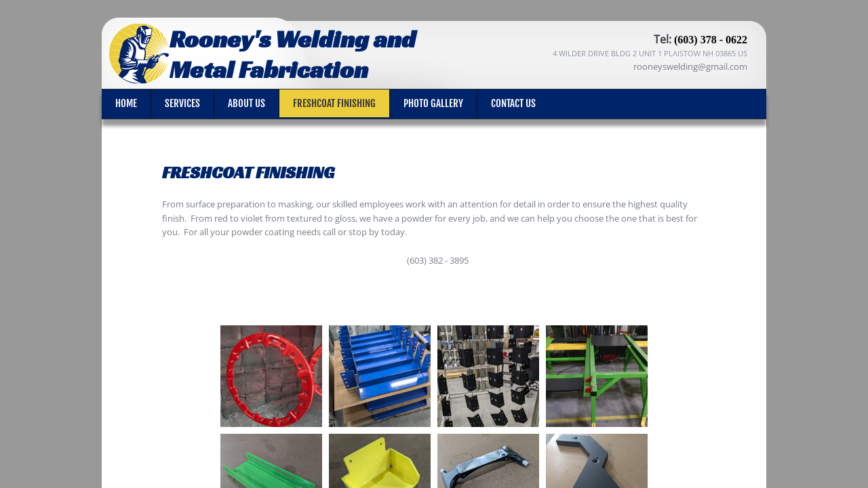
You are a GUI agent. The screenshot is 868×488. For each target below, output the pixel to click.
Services (182, 103)
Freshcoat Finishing (334, 103)
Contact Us (513, 103)
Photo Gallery (433, 103)
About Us (246, 103)
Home (126, 103)
